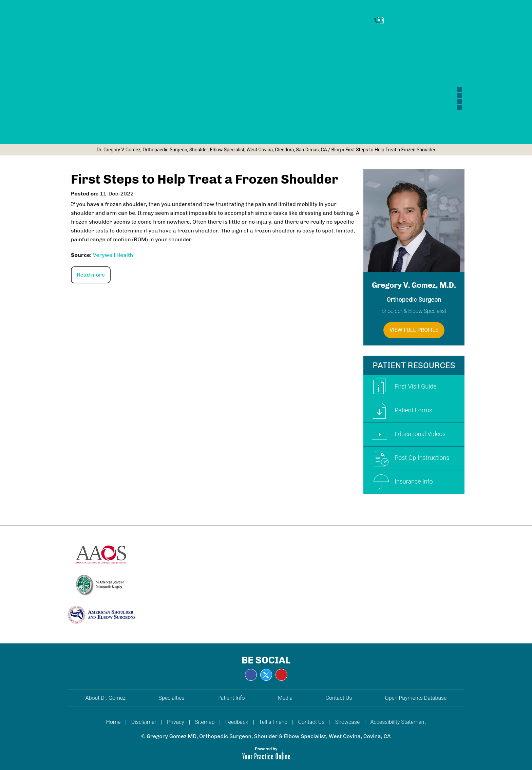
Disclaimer (144, 722)
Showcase (347, 722)
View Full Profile (414, 330)
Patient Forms (400, 411)
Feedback (237, 722)
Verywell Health (113, 255)
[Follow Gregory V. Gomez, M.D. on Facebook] (251, 675)
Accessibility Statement (398, 722)
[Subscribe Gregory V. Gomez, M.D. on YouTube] (281, 675)
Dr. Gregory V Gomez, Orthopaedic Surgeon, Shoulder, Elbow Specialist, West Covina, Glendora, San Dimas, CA (212, 150)
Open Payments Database (416, 698)
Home (113, 722)
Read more (91, 275)
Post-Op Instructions (408, 458)
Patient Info (231, 698)
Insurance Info (400, 482)
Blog (336, 150)
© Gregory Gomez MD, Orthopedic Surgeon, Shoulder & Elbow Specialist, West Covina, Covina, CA (266, 736)
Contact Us (340, 698)
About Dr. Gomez (106, 698)
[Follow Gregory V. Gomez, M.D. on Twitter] (266, 675)
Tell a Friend (273, 722)
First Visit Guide (402, 387)
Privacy (176, 722)
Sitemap (205, 722)
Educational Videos (406, 435)
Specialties (172, 698)
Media (286, 698)
